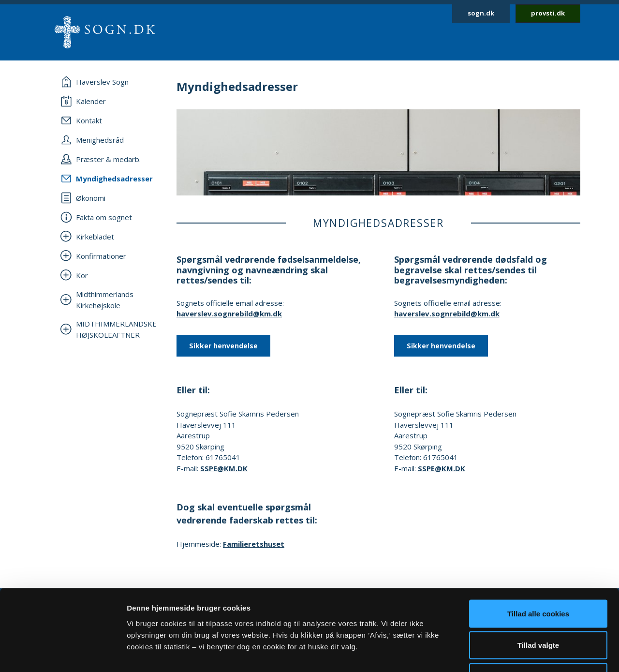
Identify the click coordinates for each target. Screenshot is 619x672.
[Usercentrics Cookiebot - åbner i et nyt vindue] (63, 653)
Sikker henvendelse (223, 346)
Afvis (538, 608)
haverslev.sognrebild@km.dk (229, 314)
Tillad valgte (538, 577)
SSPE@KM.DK (224, 468)
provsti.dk (548, 13)
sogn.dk (481, 13)
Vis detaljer (503, 653)
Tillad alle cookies (538, 545)
